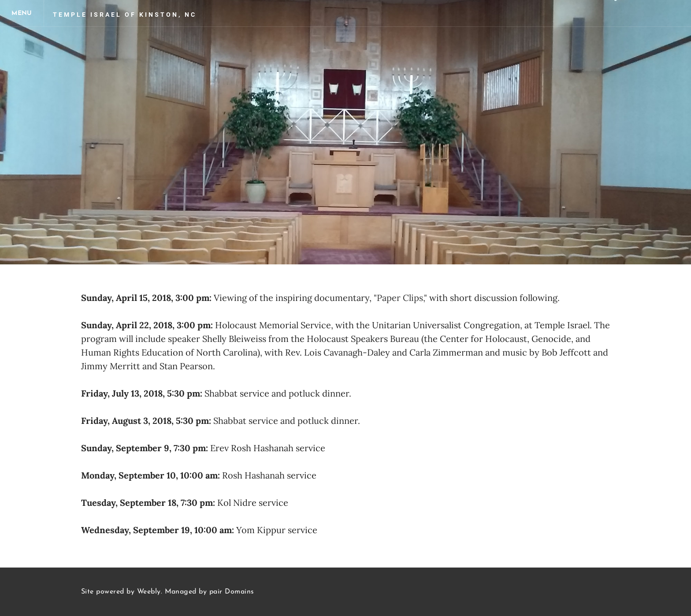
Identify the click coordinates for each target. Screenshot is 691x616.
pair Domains (232, 592)
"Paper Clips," (400, 298)
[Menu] (22, 13)
